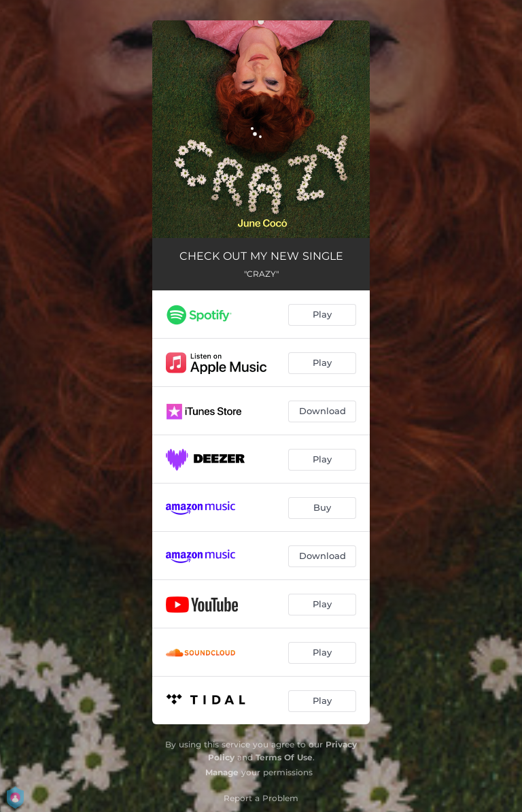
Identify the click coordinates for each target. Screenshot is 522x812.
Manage (222, 772)
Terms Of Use (284, 757)
